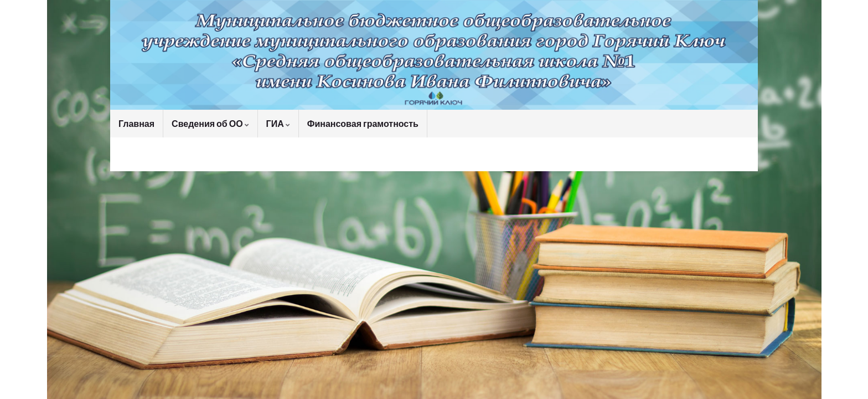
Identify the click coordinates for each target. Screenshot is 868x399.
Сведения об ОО (210, 123)
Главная (136, 123)
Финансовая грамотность (363, 123)
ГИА (278, 123)
